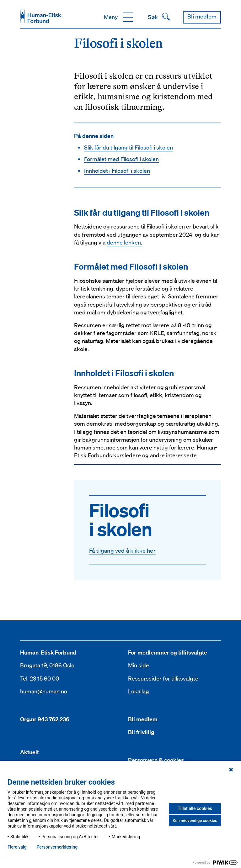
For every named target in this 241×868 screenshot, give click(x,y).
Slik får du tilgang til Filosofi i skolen (129, 147)
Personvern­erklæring (57, 847)
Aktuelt (29, 752)
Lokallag (139, 691)
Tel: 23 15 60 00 (40, 678)
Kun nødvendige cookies (195, 821)
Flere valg (17, 847)
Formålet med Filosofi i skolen (121, 159)
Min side (139, 665)
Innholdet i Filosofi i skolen (117, 171)
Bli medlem (143, 719)
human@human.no (44, 691)
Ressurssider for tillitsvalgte (163, 678)
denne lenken (124, 242)
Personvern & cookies (156, 760)
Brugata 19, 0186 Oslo (47, 665)
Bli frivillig (141, 732)
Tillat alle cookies (195, 808)
